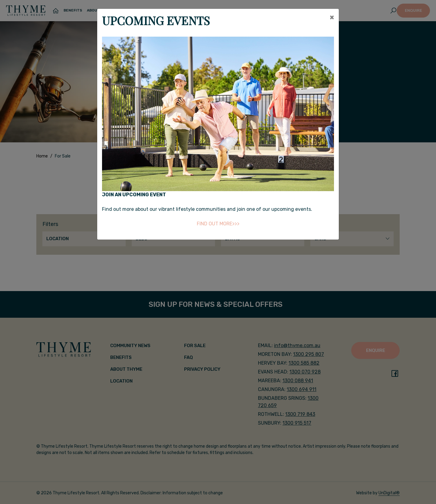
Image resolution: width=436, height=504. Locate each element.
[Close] (332, 17)
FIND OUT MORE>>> (218, 224)
